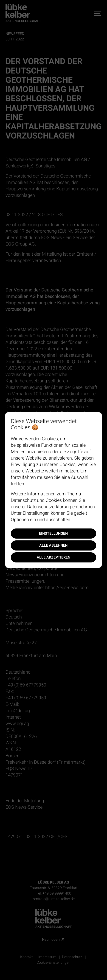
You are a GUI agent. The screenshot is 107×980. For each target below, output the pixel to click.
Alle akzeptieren (53, 557)
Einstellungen (53, 534)
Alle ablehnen (53, 545)
